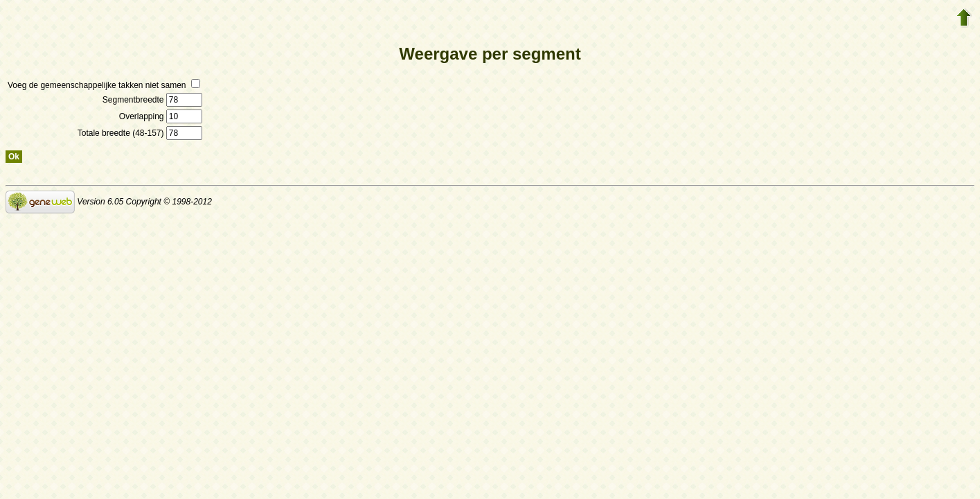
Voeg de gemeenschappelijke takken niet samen (104, 85)
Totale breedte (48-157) (140, 133)
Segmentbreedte (152, 100)
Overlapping (161, 116)
